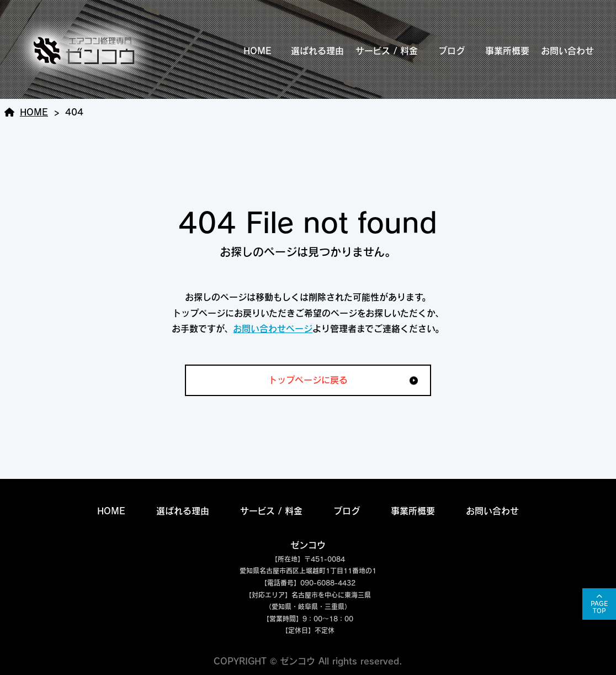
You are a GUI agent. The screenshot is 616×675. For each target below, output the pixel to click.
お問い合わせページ (273, 329)
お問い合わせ (567, 51)
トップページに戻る (308, 380)
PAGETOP (599, 607)
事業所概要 (507, 51)
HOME (257, 51)
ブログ (452, 51)
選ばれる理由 (317, 51)
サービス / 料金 (387, 51)
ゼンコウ (308, 545)
